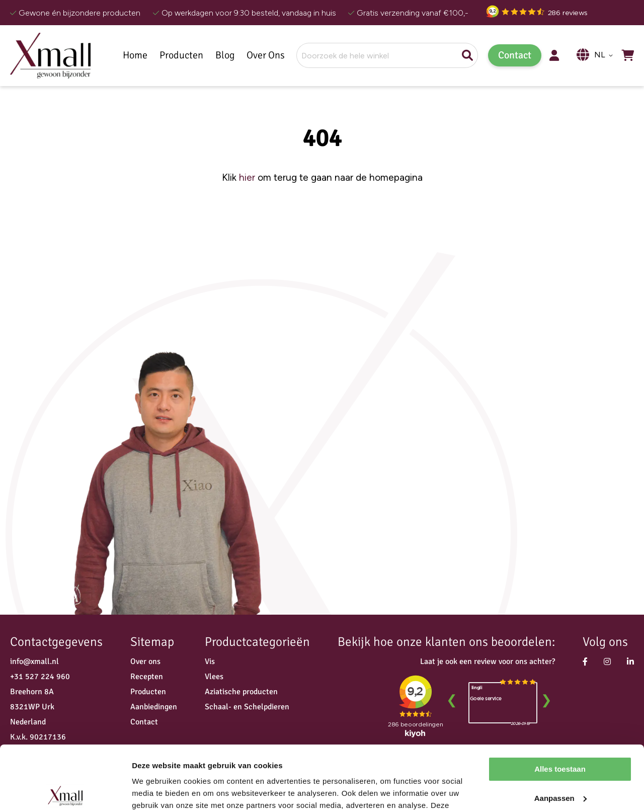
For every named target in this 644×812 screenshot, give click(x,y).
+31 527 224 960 (40, 677)
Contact (515, 55)
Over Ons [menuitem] (266, 55)
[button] (605, 55)
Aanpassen (560, 733)
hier (247, 177)
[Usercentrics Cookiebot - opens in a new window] (65, 792)
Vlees (214, 677)
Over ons (145, 661)
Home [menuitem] (135, 55)
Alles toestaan (560, 704)
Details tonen (156, 792)
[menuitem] (181, 55)
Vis (210, 661)
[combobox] (387, 55)
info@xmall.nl (34, 661)
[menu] (206, 55)
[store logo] (50, 55)
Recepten (147, 677)
